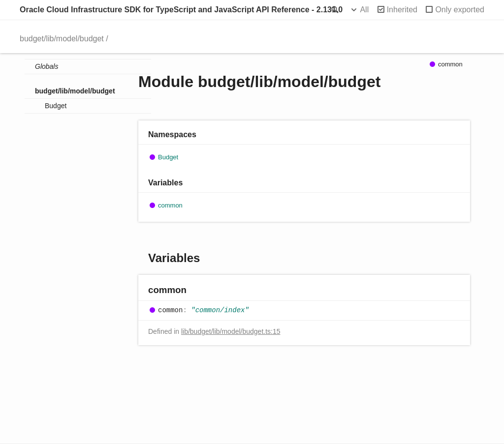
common (170, 205)
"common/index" (220, 310)
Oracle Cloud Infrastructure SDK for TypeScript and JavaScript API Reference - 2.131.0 (181, 10)
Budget (56, 106)
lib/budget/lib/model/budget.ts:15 (231, 331)
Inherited (402, 10)
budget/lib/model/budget (62, 39)
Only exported (460, 10)
